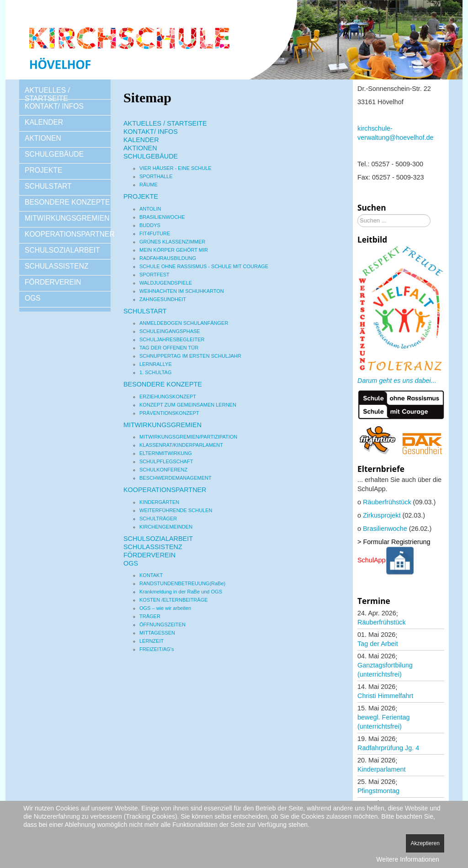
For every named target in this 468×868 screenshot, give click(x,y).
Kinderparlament (382, 769)
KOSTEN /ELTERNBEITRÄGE (174, 600)
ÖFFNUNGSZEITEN (162, 625)
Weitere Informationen (407, 859)
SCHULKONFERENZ (163, 470)
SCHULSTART (48, 186)
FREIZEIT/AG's (157, 649)
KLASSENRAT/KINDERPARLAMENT (181, 445)
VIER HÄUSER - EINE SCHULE (175, 168)
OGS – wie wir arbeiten (165, 608)
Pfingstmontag (378, 791)
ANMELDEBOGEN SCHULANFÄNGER (184, 323)
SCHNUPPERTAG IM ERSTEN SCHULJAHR (190, 356)
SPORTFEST (154, 275)
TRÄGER (150, 616)
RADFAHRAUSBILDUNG (168, 258)
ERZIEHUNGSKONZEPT (168, 397)
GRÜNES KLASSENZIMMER (172, 242)
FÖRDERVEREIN (53, 282)
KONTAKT (151, 575)
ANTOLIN (150, 209)
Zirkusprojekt (382, 515)
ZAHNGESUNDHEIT (163, 299)
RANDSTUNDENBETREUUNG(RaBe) (182, 583)
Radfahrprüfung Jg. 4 (388, 748)
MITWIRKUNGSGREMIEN (67, 218)
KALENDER (44, 122)
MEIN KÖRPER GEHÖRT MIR (174, 250)
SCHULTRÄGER (158, 519)
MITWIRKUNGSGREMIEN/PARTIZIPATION (188, 437)
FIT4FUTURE (155, 233)
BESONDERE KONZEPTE (67, 202)
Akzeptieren (425, 843)
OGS (33, 298)
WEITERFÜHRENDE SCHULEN (176, 510)
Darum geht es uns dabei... (397, 381)
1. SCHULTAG (156, 372)
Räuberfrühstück (387, 502)
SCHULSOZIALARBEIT (62, 250)
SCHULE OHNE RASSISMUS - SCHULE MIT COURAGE (204, 266)
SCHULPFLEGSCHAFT (166, 461)
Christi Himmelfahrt (385, 696)
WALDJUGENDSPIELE (166, 283)
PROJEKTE (43, 170)
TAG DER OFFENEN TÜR (169, 348)
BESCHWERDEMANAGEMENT (175, 478)
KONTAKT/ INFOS (54, 106)
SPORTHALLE (156, 176)
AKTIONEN (43, 138)
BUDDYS (150, 225)
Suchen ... (358, 214)
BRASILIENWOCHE (162, 217)
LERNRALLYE (156, 364)
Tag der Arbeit (378, 644)
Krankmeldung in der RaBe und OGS (181, 592)
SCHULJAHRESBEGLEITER (172, 339)
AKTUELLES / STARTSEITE (47, 94)
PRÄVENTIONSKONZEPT (169, 413)
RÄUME (149, 185)
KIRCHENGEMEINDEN (166, 527)
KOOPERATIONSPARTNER (68, 234)
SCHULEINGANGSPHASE (170, 331)
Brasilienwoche (385, 529)
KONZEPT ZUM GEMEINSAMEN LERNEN (188, 405)
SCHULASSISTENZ (57, 266)
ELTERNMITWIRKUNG (166, 453)
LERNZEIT (152, 641)
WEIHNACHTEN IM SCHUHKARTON (182, 291)
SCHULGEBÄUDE (54, 154)
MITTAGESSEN (157, 633)
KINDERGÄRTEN (159, 502)
